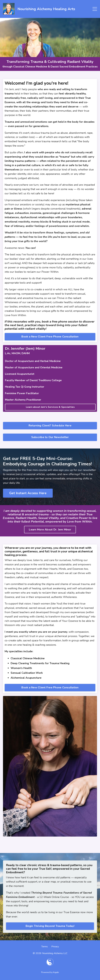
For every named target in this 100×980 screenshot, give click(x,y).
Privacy (55, 947)
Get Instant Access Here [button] (28, 493)
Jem (12, 89)
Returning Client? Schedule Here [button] (50, 426)
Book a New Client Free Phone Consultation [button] (50, 337)
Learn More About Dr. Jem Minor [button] (50, 530)
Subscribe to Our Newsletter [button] (50, 437)
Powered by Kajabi (50, 972)
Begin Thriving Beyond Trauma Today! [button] (50, 926)
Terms (45, 947)
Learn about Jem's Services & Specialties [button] (50, 407)
